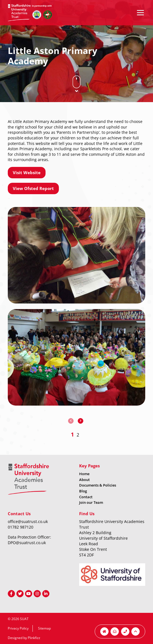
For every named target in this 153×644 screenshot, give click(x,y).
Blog (83, 491)
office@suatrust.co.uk (28, 521)
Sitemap (44, 628)
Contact (86, 497)
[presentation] (71, 421)
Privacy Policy (18, 628)
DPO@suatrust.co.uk (27, 543)
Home (84, 474)
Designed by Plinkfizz (24, 638)
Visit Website (27, 172)
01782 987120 (21, 527)
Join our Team (91, 502)
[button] (72, 434)
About (84, 480)
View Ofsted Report (33, 188)
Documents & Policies (98, 485)
